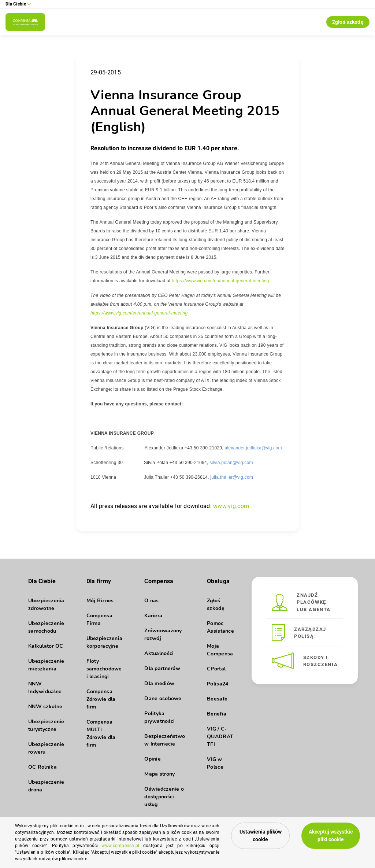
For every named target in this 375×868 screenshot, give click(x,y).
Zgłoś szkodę (348, 22)
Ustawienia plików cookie (261, 836)
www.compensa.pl (120, 846)
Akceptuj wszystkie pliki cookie (331, 836)
